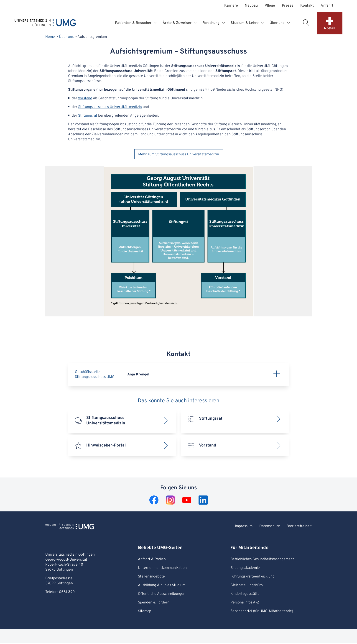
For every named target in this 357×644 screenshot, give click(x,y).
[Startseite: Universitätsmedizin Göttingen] (45, 24)
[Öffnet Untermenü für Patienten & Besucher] (156, 23)
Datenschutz (270, 526)
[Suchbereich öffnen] (306, 22)
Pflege (270, 6)
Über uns (66, 37)
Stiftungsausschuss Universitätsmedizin (110, 107)
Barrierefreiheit (299, 526)
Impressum (244, 526)
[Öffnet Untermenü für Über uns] (289, 23)
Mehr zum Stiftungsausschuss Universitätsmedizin (179, 154)
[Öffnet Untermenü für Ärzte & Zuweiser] (196, 23)
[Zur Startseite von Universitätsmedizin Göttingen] (70, 527)
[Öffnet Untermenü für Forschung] (224, 23)
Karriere (231, 6)
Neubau (251, 6)
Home (51, 37)
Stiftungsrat (88, 116)
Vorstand (85, 98)
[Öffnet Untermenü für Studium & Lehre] (263, 23)
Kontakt (307, 6)
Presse (288, 6)
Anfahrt (327, 6)
